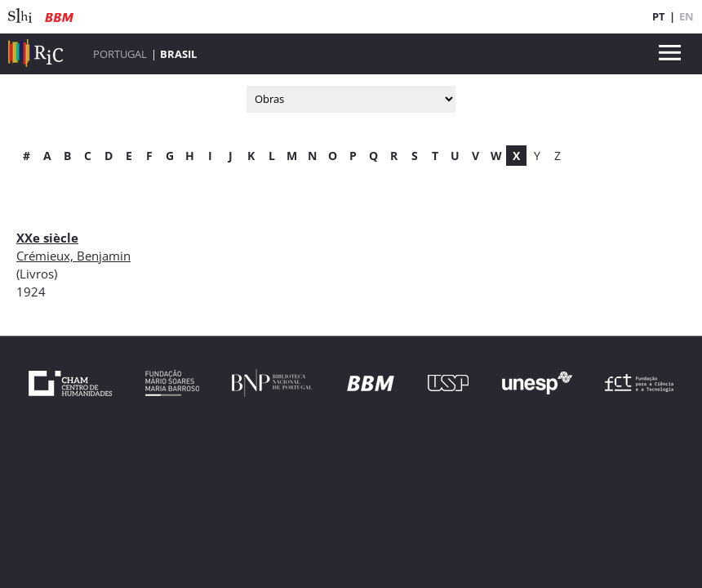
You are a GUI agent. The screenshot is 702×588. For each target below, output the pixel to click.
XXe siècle (47, 238)
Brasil (178, 54)
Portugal (120, 54)
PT (659, 16)
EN (686, 16)
